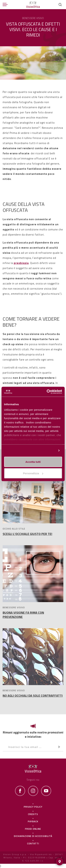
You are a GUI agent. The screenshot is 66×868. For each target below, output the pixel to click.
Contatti (33, 843)
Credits (33, 814)
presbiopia (21, 263)
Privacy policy (33, 807)
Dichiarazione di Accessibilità (33, 836)
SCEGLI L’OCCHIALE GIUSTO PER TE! (27, 534)
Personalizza (47, 451)
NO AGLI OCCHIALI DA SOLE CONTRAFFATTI (33, 696)
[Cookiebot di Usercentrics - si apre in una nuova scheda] (47, 392)
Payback (33, 821)
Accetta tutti (33, 462)
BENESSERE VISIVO (14, 607)
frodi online (33, 829)
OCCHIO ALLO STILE (14, 529)
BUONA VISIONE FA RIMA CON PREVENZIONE (23, 615)
